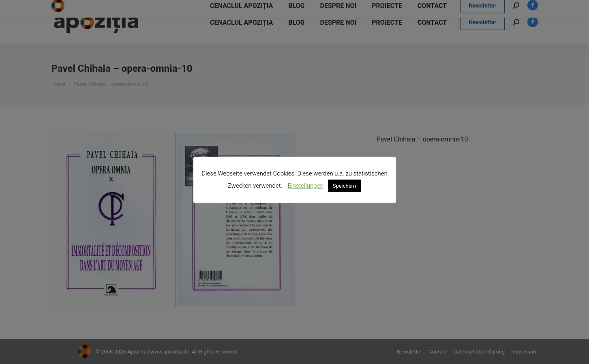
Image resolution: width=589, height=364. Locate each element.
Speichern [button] (345, 186)
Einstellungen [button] (306, 186)
